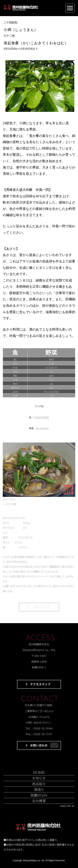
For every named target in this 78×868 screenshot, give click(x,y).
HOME (39, 772)
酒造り (39, 789)
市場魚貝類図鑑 (41, 417)
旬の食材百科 (42, 428)
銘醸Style (39, 795)
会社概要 (39, 801)
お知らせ (39, 778)
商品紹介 (39, 784)
